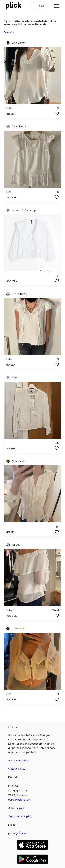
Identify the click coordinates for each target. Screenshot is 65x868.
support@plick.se (19, 800)
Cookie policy (17, 769)
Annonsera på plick (20, 816)
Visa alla (9, 32)
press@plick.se (18, 833)
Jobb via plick (16, 808)
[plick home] (14, 6)
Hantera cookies (19, 760)
